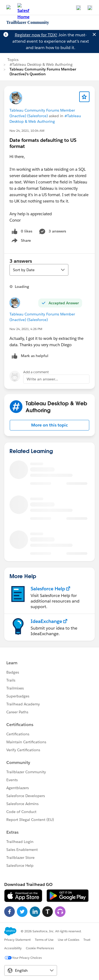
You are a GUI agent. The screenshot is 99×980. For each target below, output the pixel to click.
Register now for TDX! (36, 35)
